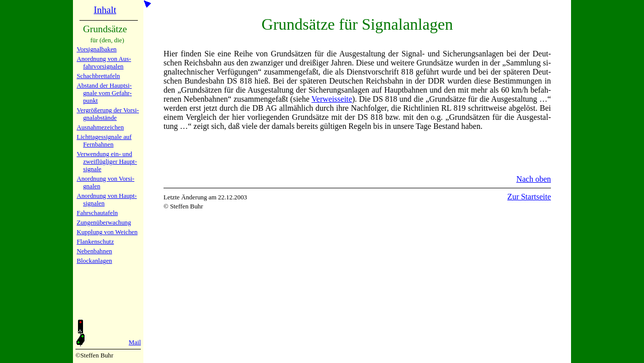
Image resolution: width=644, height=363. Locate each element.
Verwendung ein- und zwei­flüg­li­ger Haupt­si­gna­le (107, 162)
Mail (135, 342)
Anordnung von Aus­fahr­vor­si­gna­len (104, 63)
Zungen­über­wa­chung (104, 223)
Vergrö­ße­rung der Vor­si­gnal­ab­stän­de (108, 114)
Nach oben (534, 179)
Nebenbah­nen (94, 251)
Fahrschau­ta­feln (97, 213)
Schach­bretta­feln (98, 76)
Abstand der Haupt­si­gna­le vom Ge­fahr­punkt (104, 93)
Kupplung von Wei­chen (107, 232)
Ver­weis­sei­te (332, 99)
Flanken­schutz (95, 242)
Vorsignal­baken (96, 49)
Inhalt (105, 10)
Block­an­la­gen (94, 261)
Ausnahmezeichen (100, 127)
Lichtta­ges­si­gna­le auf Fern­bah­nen (104, 141)
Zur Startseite (529, 197)
